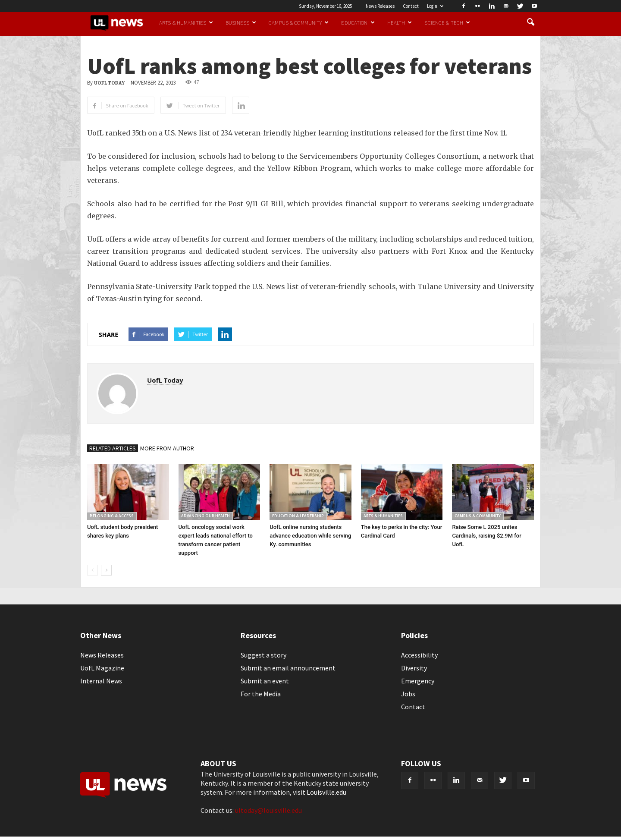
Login (435, 6)
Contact (411, 6)
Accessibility (419, 655)
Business (241, 22)
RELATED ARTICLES (113, 448)
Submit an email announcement (288, 668)
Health (400, 22)
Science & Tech (447, 22)
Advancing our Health (205, 516)
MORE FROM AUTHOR (167, 448)
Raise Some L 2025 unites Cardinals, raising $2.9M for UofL (486, 536)
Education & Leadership (298, 516)
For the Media (261, 694)
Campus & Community (299, 22)
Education (358, 22)
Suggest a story (263, 655)
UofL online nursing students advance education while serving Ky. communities (310, 536)
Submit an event (265, 681)
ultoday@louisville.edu (268, 810)
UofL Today (109, 83)
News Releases (380, 6)
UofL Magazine (102, 668)
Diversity (414, 668)
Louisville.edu (326, 792)
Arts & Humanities (186, 22)
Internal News (101, 681)
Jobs (408, 694)
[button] (530, 22)
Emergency (418, 681)
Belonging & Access (112, 516)
